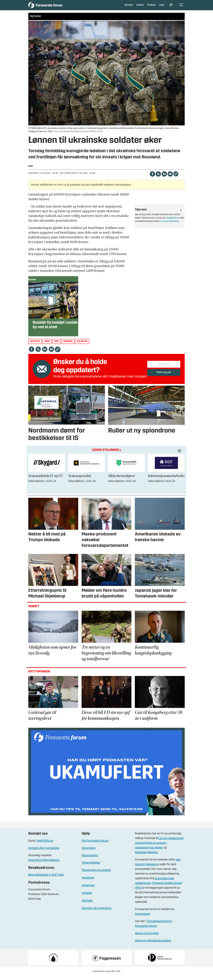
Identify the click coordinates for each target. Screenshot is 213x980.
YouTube (87, 905)
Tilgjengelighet (91, 867)
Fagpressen (142, 918)
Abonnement (90, 860)
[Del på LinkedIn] (164, 178)
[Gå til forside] (55, 7)
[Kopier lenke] (176, 178)
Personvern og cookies (96, 875)
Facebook (88, 882)
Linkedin (87, 897)
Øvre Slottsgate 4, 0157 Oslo (46, 879)
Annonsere (89, 853)
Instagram (88, 890)
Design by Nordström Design (153, 945)
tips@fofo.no (173, 222)
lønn (47, 346)
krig (56, 346)
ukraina (68, 346)
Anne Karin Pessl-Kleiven (44, 865)
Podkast (151, 7)
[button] (180, 455)
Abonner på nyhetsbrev (97, 913)
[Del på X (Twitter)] (158, 178)
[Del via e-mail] (170, 178)
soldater (82, 346)
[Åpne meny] (181, 7)
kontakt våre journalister (44, 853)
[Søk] (171, 7)
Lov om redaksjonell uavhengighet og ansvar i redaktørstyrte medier (159, 847)
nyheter (35, 346)
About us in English (147, 938)
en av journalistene (169, 226)
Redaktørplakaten (146, 857)
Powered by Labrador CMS (107, 976)
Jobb (162, 7)
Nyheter (129, 7)
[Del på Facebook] (152, 178)
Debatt (140, 7)
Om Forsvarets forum (95, 845)
